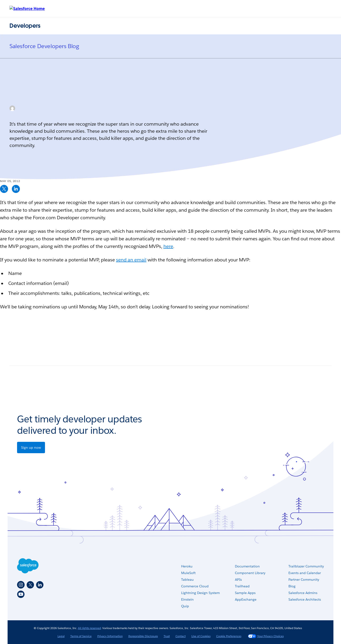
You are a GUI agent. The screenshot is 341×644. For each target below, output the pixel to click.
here (168, 246)
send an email (131, 260)
